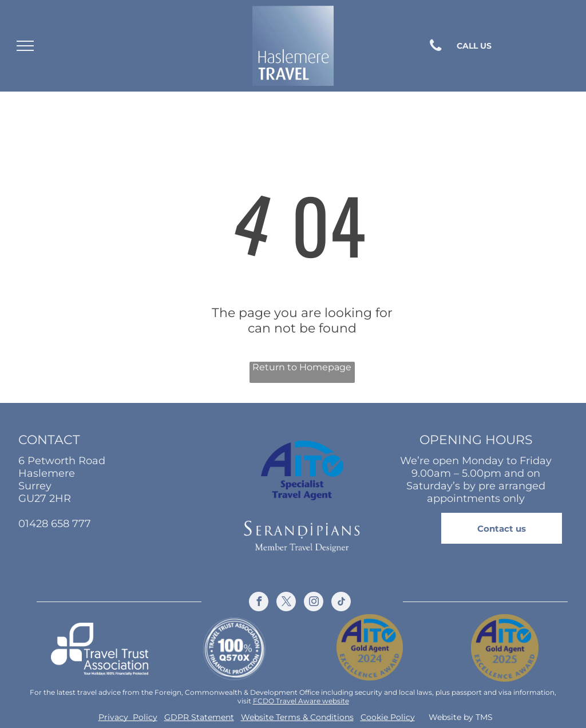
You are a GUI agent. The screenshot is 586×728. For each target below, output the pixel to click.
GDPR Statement (199, 717)
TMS (484, 717)
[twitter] (286, 603)
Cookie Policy (388, 717)
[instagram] (314, 603)
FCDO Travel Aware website (301, 701)
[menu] (25, 46)
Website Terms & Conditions (297, 717)
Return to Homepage (302, 367)
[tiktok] (341, 603)
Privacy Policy (128, 717)
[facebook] (259, 603)
